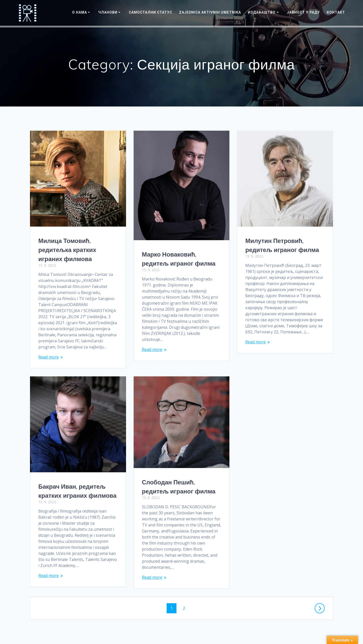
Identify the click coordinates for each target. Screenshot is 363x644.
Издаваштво (262, 12)
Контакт (336, 12)
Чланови (108, 12)
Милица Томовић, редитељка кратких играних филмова (67, 250)
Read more (49, 357)
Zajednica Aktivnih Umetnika (210, 12)
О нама (80, 12)
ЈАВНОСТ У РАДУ (303, 12)
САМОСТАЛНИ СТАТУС (150, 12)
